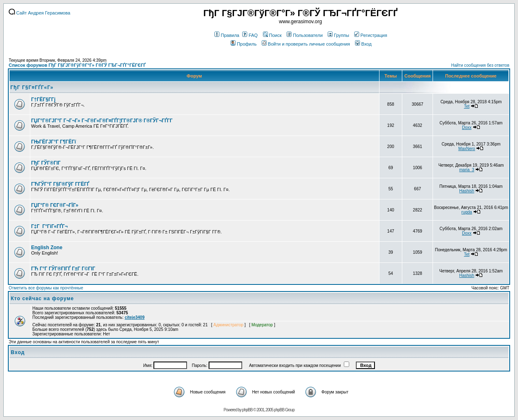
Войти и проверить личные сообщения (306, 44)
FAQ (250, 35)
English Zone (47, 248)
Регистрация (371, 35)
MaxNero (467, 149)
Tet (467, 106)
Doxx (467, 127)
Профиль (244, 44)
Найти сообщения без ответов (480, 65)
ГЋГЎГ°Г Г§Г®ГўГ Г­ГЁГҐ (60, 184)
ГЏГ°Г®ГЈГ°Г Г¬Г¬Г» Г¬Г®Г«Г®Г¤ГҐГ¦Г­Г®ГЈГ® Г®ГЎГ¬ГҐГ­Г (102, 121)
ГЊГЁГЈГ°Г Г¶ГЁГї (54, 142)
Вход (363, 44)
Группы (338, 35)
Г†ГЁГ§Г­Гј (43, 100)
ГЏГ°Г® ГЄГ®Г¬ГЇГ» (55, 205)
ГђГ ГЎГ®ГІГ (46, 163)
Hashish (467, 191)
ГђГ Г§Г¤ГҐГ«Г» (32, 87)
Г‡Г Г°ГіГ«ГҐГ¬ (49, 226)
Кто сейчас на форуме (42, 299)
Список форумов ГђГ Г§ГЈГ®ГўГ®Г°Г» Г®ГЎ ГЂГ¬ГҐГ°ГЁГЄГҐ (77, 65)
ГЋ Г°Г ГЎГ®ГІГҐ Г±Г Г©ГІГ (64, 269)
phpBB (247, 410)
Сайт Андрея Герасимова (39, 13)
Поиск (272, 35)
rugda (467, 212)
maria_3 (467, 170)
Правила (227, 35)
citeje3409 (135, 317)
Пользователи (305, 35)
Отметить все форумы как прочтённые (46, 288)
